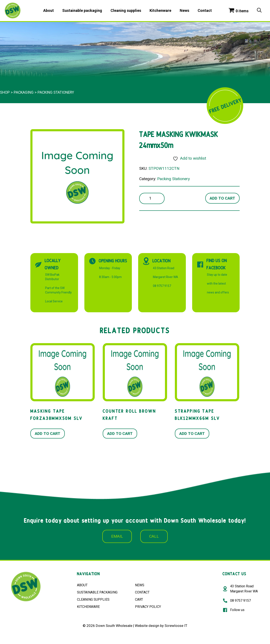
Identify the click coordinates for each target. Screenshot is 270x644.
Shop (5, 92)
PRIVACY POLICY (148, 607)
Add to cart (222, 198)
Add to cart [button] (48, 434)
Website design (147, 626)
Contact (205, 10)
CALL (154, 536)
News (184, 10)
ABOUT (82, 585)
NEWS (140, 585)
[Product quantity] (152, 198)
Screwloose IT (176, 626)
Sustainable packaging (82, 10)
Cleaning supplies (126, 10)
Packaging (24, 92)
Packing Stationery (56, 92)
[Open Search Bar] (259, 11)
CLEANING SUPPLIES (93, 599)
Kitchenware (160, 10)
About (49, 10)
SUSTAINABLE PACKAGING (97, 592)
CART (139, 599)
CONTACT (142, 592)
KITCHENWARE (88, 607)
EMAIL (117, 536)
